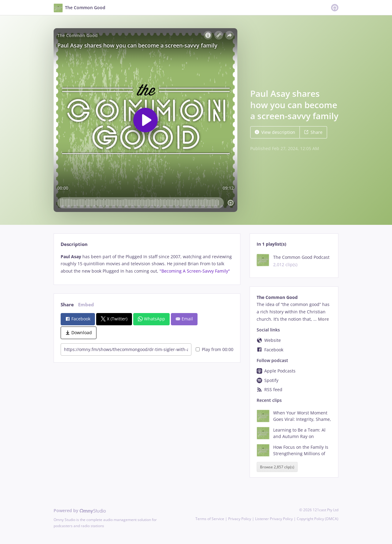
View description (275, 132)
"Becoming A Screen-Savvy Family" (195, 271)
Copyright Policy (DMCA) (318, 519)
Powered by (80, 510)
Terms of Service (210, 519)
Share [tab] (67, 305)
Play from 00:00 (215, 349)
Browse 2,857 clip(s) (277, 467)
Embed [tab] (86, 305)
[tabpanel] (147, 264)
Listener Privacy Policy (274, 519)
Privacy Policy (240, 519)
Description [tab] (74, 244)
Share (313, 132)
